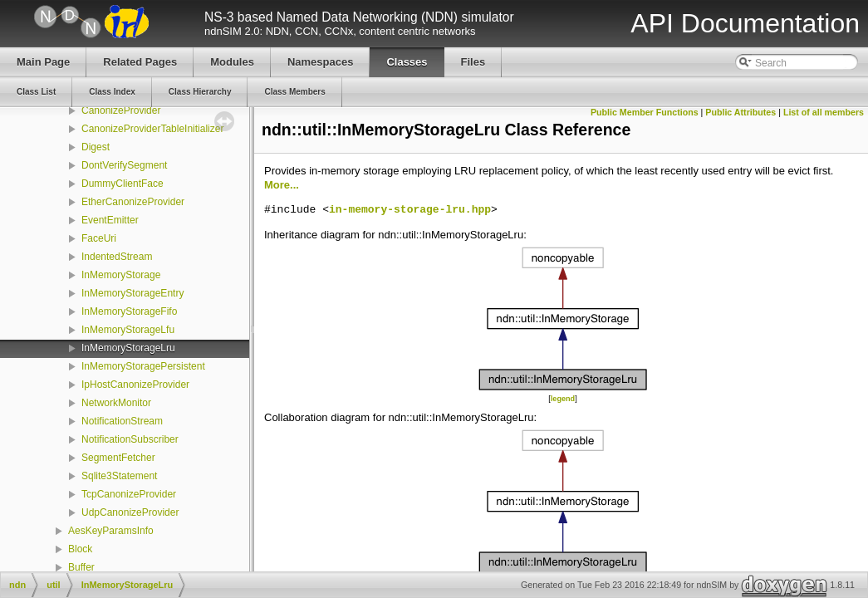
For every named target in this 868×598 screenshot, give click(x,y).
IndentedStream (117, 257)
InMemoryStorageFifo (129, 311)
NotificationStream (122, 421)
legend (563, 399)
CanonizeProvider (121, 110)
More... (282, 185)
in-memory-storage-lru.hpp (410, 210)
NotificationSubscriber (130, 439)
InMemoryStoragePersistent (143, 366)
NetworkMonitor (116, 403)
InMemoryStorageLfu (128, 330)
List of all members (824, 112)
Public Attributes (740, 112)
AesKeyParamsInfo (111, 531)
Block (80, 549)
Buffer (81, 567)
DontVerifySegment (124, 165)
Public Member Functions (645, 112)
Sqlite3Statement (119, 476)
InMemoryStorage (121, 275)
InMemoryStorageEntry (132, 293)
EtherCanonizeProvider (133, 202)
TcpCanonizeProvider (129, 494)
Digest (96, 147)
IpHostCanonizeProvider (135, 385)
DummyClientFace (123, 184)
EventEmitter (110, 220)
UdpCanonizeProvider (130, 512)
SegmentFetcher (118, 458)
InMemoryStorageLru (128, 348)
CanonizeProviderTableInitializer (152, 129)
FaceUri (99, 238)
